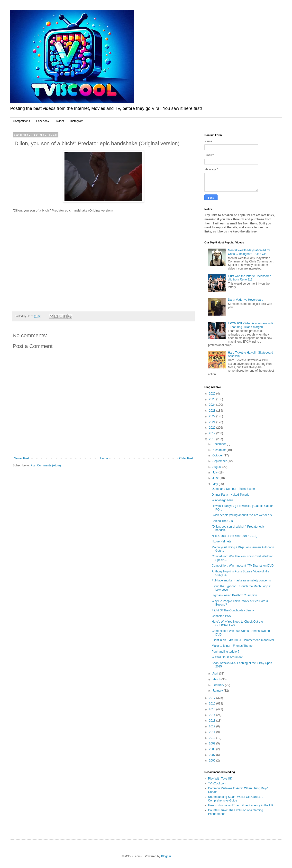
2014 (213, 715)
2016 (213, 704)
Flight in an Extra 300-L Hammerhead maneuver (243, 640)
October (218, 455)
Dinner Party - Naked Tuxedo (231, 495)
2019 (213, 433)
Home (104, 458)
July (215, 473)
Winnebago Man (222, 500)
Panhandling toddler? (225, 652)
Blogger (166, 856)
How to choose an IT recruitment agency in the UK (241, 805)
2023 (213, 411)
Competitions (21, 121)
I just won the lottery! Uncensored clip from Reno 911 (250, 278)
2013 (213, 721)
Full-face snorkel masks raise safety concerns (241, 580)
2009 (213, 743)
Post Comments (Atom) (46, 465)
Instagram (77, 121)
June (216, 478)
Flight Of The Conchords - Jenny (233, 610)
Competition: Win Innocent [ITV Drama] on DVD (243, 566)
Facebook (43, 121)
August (217, 467)
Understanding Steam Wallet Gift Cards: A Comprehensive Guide (235, 799)
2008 (213, 749)
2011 (213, 732)
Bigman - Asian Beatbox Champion (234, 595)
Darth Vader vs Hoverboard (246, 300)
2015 (213, 709)
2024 (213, 405)
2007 (213, 755)
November (220, 450)
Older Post (186, 458)
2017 (213, 698)
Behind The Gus (222, 521)
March (217, 679)
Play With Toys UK (220, 779)
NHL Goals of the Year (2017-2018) (235, 536)
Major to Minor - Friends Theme (232, 646)
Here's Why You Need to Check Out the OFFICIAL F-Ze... (237, 623)
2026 (213, 394)
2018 (213, 439)
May (216, 484)
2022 (213, 416)
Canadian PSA (221, 616)
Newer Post (21, 458)
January (218, 691)
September (220, 461)
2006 (213, 761)
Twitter (60, 121)
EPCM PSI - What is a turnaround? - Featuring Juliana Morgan (251, 325)
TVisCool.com (217, 783)
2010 (213, 738)
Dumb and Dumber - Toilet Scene (233, 489)
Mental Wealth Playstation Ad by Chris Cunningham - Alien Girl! (249, 252)
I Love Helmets (221, 541)
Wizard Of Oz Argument (227, 657)
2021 (213, 422)
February (219, 685)
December (220, 444)
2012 (213, 726)
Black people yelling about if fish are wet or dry (242, 515)
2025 (213, 399)
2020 (213, 428)
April (216, 674)
